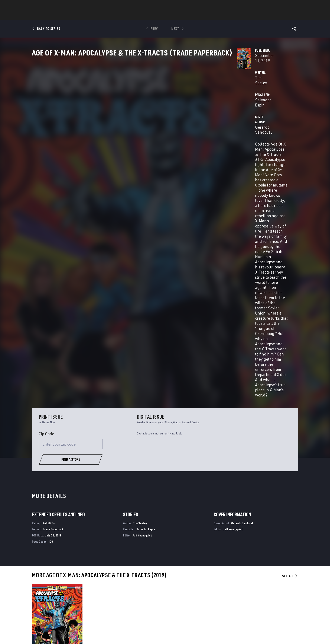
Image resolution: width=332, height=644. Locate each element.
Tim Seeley (121, 101)
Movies (159, 15)
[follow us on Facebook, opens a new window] (248, 597)
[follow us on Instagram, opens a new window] (271, 597)
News (102, 15)
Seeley (36, 444)
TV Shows (178, 15)
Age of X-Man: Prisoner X (116, 548)
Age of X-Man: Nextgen (250, 548)
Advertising (119, 587)
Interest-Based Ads (253, 634)
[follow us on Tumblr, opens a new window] (282, 597)
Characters (138, 15)
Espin (43, 444)
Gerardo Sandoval (128, 118)
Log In (53, 6)
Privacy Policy (71, 634)
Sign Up (67, 6)
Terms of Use (51, 634)
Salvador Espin (211, 101)
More (228, 15)
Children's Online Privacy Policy (195, 634)
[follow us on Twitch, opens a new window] (283, 606)
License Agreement (228, 634)
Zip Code (46, 204)
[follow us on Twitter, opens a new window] (260, 597)
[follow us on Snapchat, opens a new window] (260, 606)
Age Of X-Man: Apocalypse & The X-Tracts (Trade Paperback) (55, 437)
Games (196, 15)
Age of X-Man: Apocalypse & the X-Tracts (60, 548)
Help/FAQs (75, 593)
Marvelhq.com (121, 599)
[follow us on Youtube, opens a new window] (248, 605)
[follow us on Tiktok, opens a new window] (248, 614)
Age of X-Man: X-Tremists (184, 548)
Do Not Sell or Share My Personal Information (146, 634)
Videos (212, 15)
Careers (73, 599)
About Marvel (78, 587)
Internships (77, 605)
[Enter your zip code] (71, 214)
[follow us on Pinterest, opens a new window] (271, 605)
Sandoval (52, 444)
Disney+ (116, 593)
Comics (118, 15)
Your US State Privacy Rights (100, 634)
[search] (287, 5)
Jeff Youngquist (142, 306)
